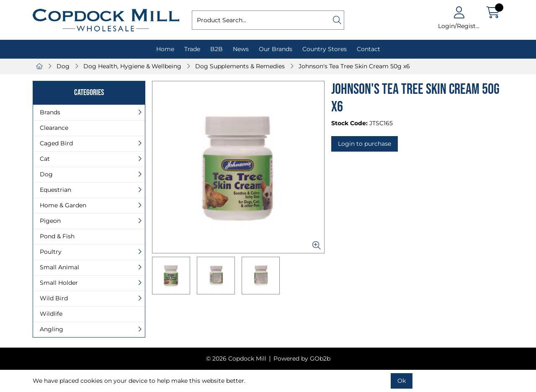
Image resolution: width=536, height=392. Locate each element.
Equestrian (55, 190)
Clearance (54, 128)
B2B (216, 49)
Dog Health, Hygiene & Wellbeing (132, 66)
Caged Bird (56, 143)
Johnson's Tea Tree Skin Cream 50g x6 (354, 66)
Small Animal (59, 267)
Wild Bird (54, 298)
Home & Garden (63, 205)
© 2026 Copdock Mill (236, 358)
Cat (45, 159)
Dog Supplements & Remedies (240, 66)
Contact (368, 49)
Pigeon (50, 221)
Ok (402, 381)
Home (165, 49)
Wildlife (51, 314)
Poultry (51, 252)
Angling (52, 329)
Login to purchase (365, 144)
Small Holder (59, 283)
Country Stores (325, 49)
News (241, 49)
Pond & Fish (57, 236)
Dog (63, 66)
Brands (50, 112)
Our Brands (276, 49)
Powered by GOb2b (302, 358)
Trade (192, 49)
